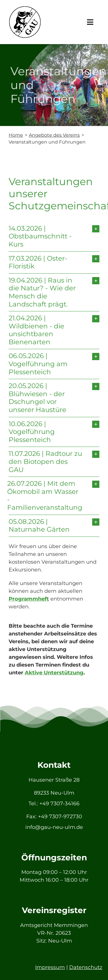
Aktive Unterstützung (54, 673)
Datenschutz (86, 967)
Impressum (50, 967)
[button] (54, 237)
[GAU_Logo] (25, 8)
